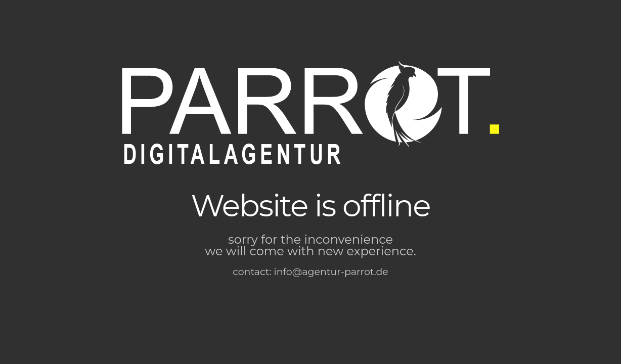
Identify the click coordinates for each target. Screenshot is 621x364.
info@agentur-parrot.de (331, 272)
